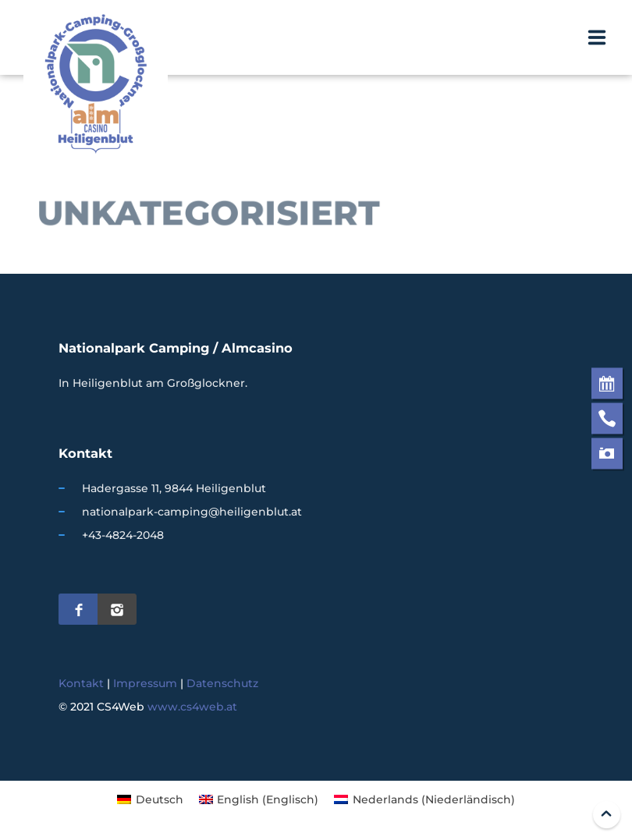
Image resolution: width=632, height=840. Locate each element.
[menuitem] (150, 799)
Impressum (145, 683)
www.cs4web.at (192, 707)
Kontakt (81, 683)
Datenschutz (222, 683)
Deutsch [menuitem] (160, 799)
